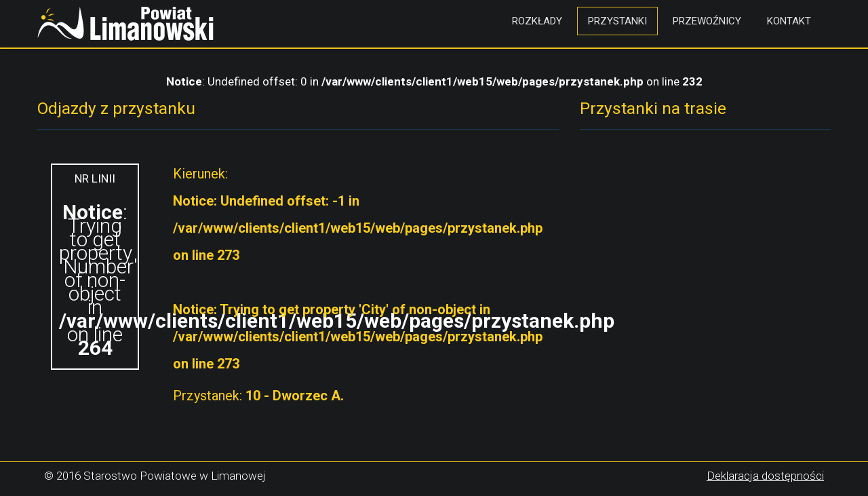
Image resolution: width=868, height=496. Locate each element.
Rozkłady (537, 21)
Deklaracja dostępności (765, 476)
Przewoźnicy (707, 21)
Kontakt (789, 21)
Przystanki (617, 21)
